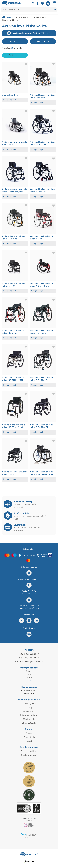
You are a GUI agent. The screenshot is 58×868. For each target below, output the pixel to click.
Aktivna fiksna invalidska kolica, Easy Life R (14, 238)
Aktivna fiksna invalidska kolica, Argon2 (41, 238)
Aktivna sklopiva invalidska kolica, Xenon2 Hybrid (15, 190)
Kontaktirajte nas (29, 703)
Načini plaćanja (29, 710)
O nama (29, 732)
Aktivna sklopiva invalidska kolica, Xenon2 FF (42, 143)
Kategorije (41, 41)
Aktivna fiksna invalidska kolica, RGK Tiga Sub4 (14, 426)
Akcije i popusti (15, 55)
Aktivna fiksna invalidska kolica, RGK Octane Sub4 (41, 473)
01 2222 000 (31, 593)
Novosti (29, 739)
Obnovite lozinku (29, 722)
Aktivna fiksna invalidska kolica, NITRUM (14, 285)
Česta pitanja (29, 736)
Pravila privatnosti (29, 753)
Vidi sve (29, 680)
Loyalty (29, 707)
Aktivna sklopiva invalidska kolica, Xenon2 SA (42, 190)
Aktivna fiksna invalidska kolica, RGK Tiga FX (41, 379)
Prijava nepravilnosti (29, 714)
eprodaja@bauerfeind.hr (29, 608)
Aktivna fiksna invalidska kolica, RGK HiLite (41, 332)
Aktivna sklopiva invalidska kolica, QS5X (15, 473)
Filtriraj (13, 41)
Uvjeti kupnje (29, 718)
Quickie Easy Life (10, 95)
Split (29, 674)
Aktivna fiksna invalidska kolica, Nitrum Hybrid (41, 285)
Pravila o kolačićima (29, 750)
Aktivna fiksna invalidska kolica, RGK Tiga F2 (41, 426)
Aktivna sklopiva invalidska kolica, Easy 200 (42, 96)
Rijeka (29, 677)
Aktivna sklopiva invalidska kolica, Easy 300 (15, 143)
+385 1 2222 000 (31, 654)
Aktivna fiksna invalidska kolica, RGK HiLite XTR (14, 379)
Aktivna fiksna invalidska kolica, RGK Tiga (14, 332)
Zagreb (29, 671)
